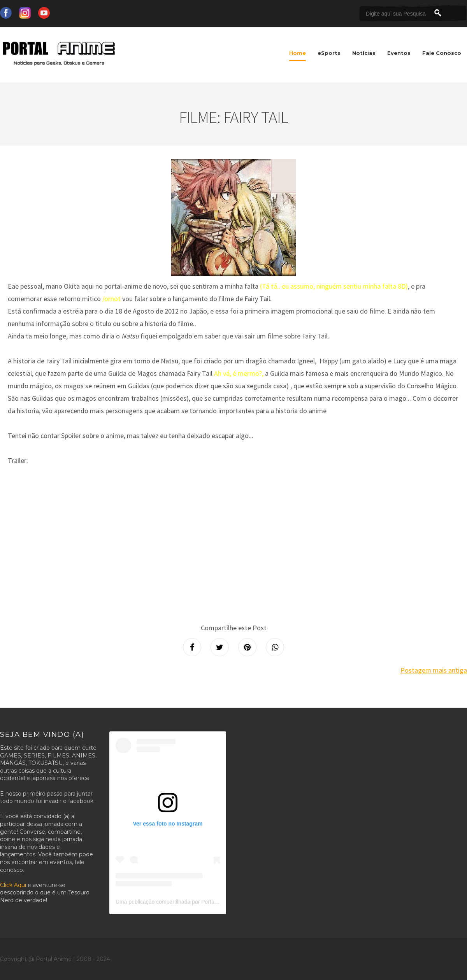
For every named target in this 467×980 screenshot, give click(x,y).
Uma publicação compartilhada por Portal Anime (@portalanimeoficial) (200, 902)
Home (298, 53)
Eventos (399, 53)
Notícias (364, 53)
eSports (329, 53)
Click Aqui (13, 885)
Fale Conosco (442, 53)
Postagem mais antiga (434, 670)
